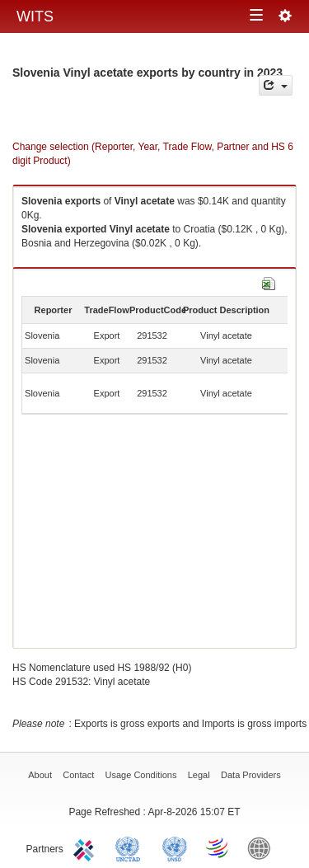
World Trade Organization (218, 847)
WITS (35, 16)
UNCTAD (131, 847)
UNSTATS (175, 847)
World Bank (263, 847)
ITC (87, 847)
